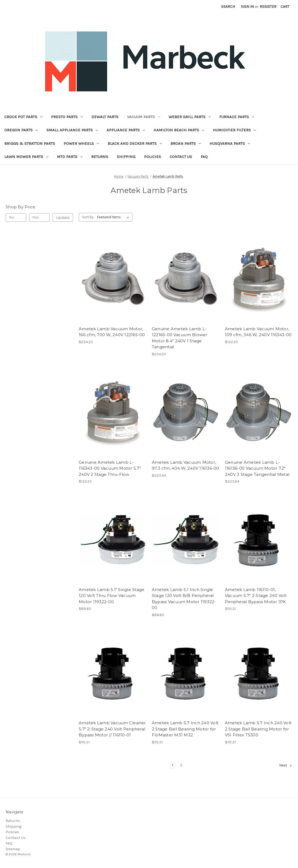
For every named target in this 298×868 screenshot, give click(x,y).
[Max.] (39, 217)
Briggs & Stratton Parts (30, 143)
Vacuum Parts (143, 117)
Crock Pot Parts (23, 117)
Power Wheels (81, 143)
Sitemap (13, 849)
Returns (100, 157)
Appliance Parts (126, 130)
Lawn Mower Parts (26, 157)
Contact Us (181, 157)
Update (63, 217)
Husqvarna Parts (230, 143)
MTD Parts (70, 157)
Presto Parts (67, 117)
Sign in (247, 7)
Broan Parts (186, 143)
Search (228, 7)
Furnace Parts (237, 117)
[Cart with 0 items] (285, 7)
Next (286, 765)
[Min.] (16, 217)
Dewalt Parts (105, 117)
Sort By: (88, 217)
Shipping (126, 157)
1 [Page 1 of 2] (173, 765)
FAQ (204, 157)
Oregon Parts (21, 130)
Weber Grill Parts (190, 117)
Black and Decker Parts (135, 143)
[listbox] (114, 217)
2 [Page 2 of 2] (181, 765)
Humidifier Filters (234, 130)
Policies (153, 157)
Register (268, 7)
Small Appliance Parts (72, 130)
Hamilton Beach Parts (179, 130)
